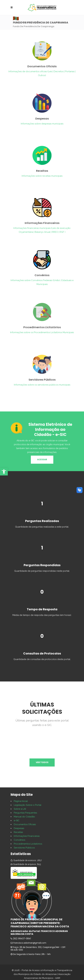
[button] (4, 472)
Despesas (19, 828)
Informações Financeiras (27, 836)
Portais (26, 23)
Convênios (19, 840)
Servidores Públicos (24, 848)
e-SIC (17, 821)
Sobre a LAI (20, 809)
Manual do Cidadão (24, 817)
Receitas (18, 832)
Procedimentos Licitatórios (28, 844)
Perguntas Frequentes (25, 813)
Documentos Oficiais (25, 824)
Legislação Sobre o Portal (28, 805)
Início (16, 23)
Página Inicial (21, 801)
